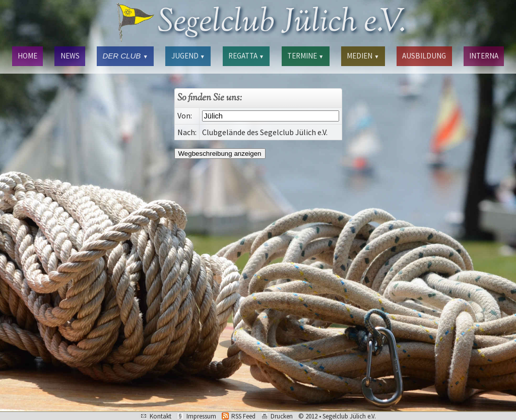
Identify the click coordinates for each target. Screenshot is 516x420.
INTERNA (484, 56)
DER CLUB (125, 56)
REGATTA (246, 56)
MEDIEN (363, 56)
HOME (27, 56)
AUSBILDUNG (424, 56)
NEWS (70, 56)
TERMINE (305, 56)
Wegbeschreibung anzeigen (220, 154)
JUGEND (188, 56)
